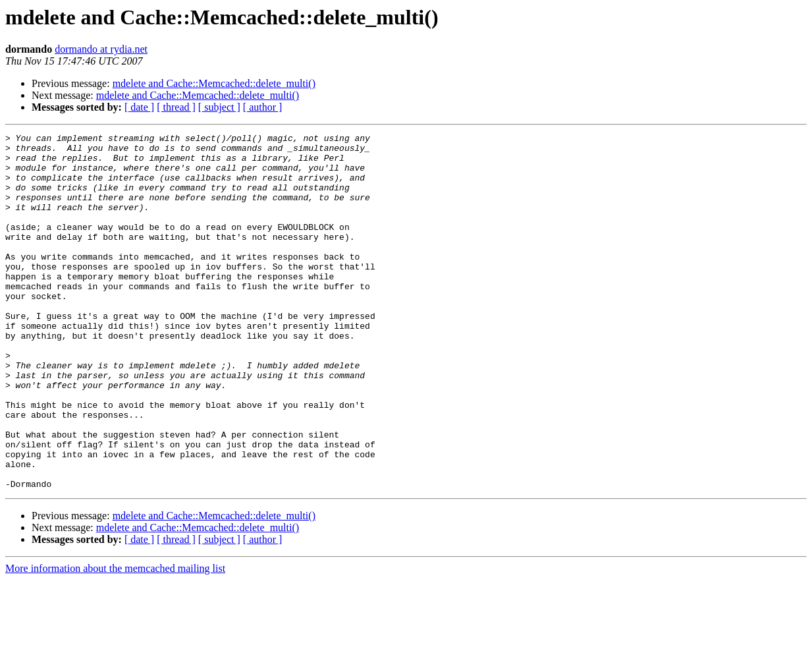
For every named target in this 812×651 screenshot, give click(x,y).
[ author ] (263, 107)
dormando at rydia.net (101, 49)
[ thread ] (176, 107)
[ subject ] (219, 107)
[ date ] (139, 107)
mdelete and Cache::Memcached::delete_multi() (214, 83)
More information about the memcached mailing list (115, 639)
